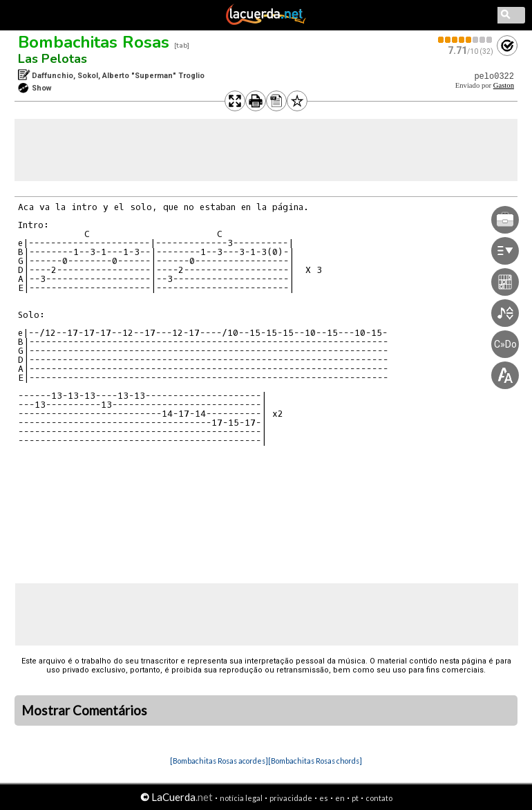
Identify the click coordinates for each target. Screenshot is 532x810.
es (324, 798)
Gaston (504, 85)
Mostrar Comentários (84, 710)
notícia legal (241, 798)
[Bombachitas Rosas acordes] (219, 761)
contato (379, 798)
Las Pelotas (53, 59)
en (340, 798)
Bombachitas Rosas (94, 42)
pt (355, 798)
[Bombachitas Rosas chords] (315, 761)
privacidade (291, 798)
